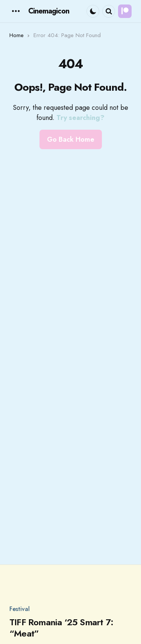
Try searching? (80, 118)
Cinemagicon (49, 11)
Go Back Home (71, 139)
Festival (20, 609)
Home (17, 35)
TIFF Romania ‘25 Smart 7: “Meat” (61, 628)
